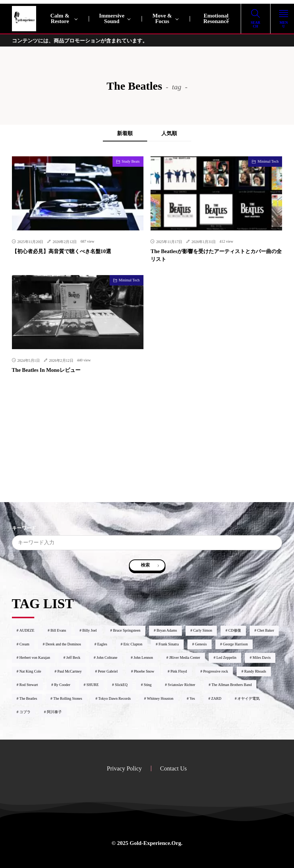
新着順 (123, 133)
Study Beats (131, 161)
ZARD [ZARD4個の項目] (216, 697)
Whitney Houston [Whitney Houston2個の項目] (160, 697)
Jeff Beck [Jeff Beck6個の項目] (73, 656)
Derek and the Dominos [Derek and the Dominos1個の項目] (63, 643)
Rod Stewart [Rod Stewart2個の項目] (29, 684)
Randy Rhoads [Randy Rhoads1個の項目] (255, 670)
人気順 (171, 133)
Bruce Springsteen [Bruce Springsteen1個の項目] (127, 629)
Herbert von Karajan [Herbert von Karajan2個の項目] (35, 656)
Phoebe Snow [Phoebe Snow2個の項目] (144, 670)
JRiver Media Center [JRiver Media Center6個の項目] (185, 656)
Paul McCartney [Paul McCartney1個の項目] (69, 670)
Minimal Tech (268, 161)
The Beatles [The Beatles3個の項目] (28, 697)
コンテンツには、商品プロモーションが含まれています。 (80, 41)
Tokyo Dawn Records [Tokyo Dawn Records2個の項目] (115, 697)
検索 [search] (145, 564)
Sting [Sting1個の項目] (148, 684)
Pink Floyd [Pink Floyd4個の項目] (178, 670)
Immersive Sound (112, 18)
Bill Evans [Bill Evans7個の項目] (59, 629)
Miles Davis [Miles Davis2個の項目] (262, 656)
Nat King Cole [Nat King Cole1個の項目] (30, 670)
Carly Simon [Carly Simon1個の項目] (203, 629)
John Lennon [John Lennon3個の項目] (143, 656)
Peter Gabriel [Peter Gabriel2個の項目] (108, 670)
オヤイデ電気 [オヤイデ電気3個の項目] (249, 697)
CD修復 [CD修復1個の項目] (235, 629)
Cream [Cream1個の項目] (24, 643)
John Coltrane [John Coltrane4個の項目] (107, 656)
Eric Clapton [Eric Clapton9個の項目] (133, 643)
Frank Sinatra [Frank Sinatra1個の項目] (168, 643)
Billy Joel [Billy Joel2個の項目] (90, 629)
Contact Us (174, 767)
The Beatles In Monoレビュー (46, 370)
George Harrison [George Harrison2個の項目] (235, 643)
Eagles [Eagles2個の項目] (102, 643)
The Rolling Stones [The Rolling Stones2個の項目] (68, 697)
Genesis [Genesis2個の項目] (201, 643)
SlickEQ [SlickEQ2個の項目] (121, 684)
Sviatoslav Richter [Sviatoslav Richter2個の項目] (181, 684)
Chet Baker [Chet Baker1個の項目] (265, 629)
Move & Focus (162, 18)
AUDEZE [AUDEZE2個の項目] (27, 629)
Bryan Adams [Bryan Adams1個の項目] (167, 629)
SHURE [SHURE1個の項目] (93, 684)
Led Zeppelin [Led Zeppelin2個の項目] (227, 656)
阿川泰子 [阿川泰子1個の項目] (54, 711)
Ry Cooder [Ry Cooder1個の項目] (62, 684)
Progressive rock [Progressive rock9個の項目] (216, 670)
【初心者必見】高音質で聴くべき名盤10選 (61, 251)
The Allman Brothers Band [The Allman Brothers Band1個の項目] (231, 684)
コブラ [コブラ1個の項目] (25, 711)
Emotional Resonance (216, 18)
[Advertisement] (147, 449)
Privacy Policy (124, 767)
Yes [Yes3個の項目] (192, 697)
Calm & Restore (60, 18)
